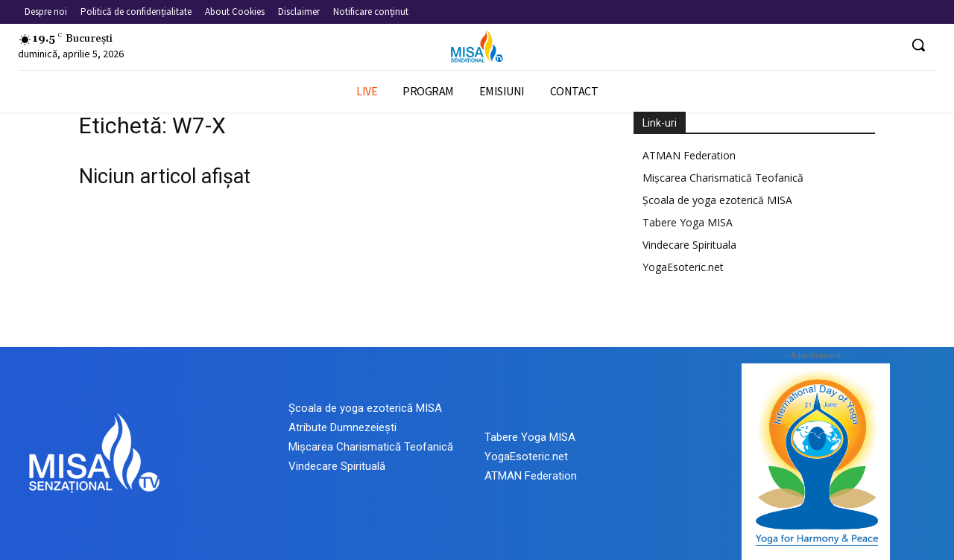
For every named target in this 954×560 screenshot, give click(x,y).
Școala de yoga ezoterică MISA (717, 200)
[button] (918, 45)
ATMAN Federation (689, 155)
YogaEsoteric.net (683, 267)
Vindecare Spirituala (689, 245)
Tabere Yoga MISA (688, 222)
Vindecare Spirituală (337, 466)
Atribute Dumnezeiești (342, 427)
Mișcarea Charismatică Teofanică (723, 178)
